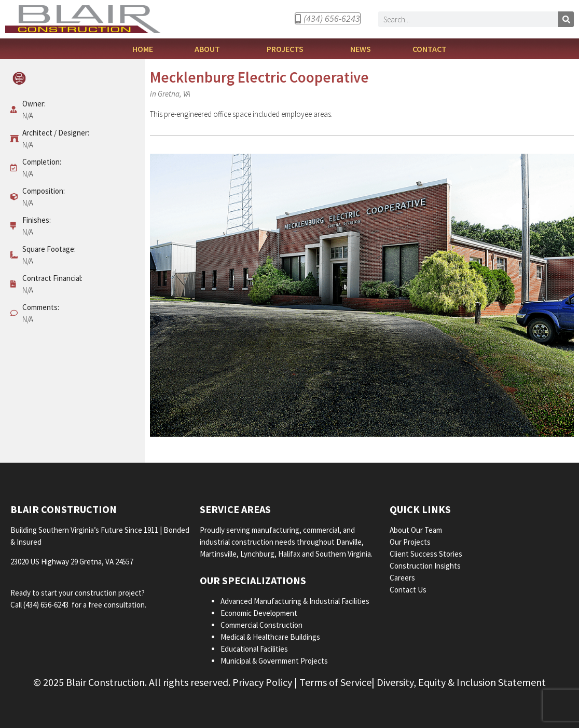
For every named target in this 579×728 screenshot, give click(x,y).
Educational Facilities (254, 649)
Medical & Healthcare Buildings (270, 637)
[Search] (566, 19)
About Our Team (417, 530)
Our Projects (411, 542)
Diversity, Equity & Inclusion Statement (461, 682)
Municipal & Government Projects (274, 661)
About (210, 49)
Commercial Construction (261, 625)
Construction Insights (426, 566)
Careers (403, 578)
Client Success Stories (427, 554)
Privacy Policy (262, 682)
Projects (288, 49)
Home (143, 49)
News (361, 49)
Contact (430, 49)
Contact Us (408, 590)
